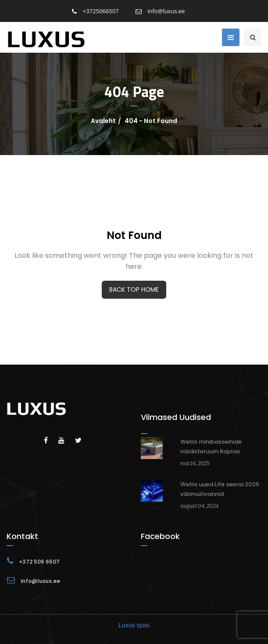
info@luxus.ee (160, 11)
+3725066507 (95, 11)
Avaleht (103, 121)
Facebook (160, 536)
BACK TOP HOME (134, 289)
